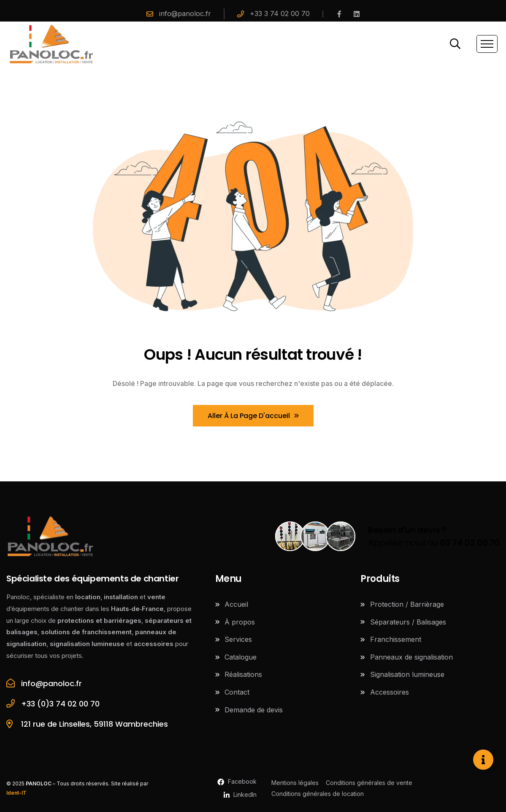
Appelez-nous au (434, 536)
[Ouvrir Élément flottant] (483, 760)
